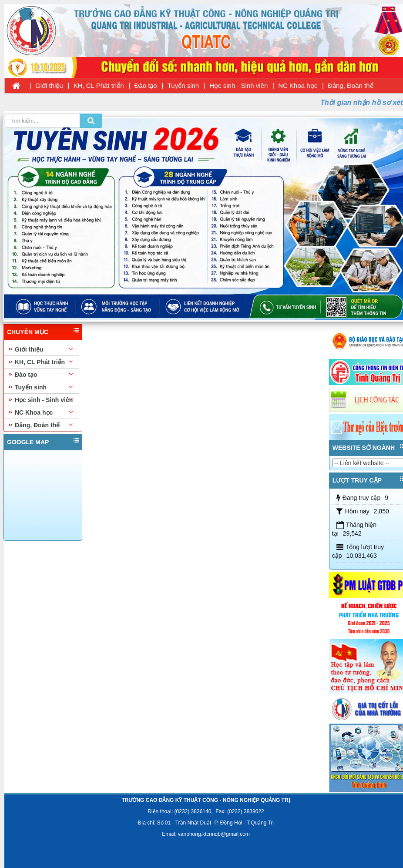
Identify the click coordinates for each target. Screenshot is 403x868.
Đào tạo (146, 85)
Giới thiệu (49, 85)
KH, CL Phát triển (99, 85)
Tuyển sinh (183, 85)
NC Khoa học (298, 85)
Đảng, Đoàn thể (350, 85)
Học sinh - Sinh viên (238, 85)
